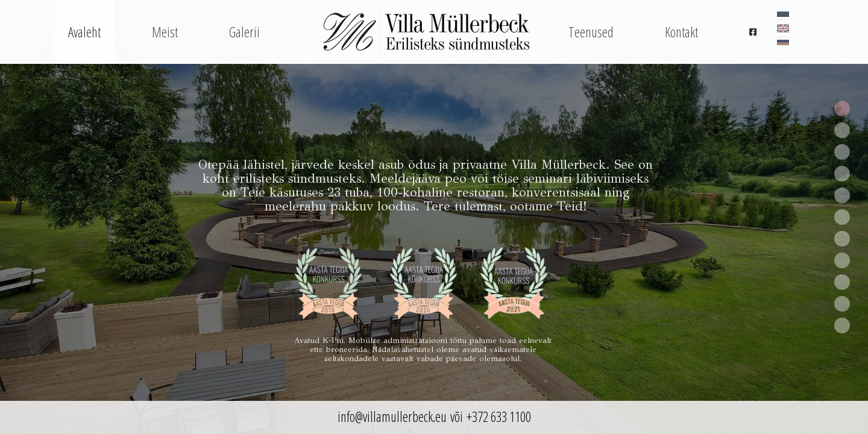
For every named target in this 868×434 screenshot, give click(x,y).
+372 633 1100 (499, 417)
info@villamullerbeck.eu (392, 417)
